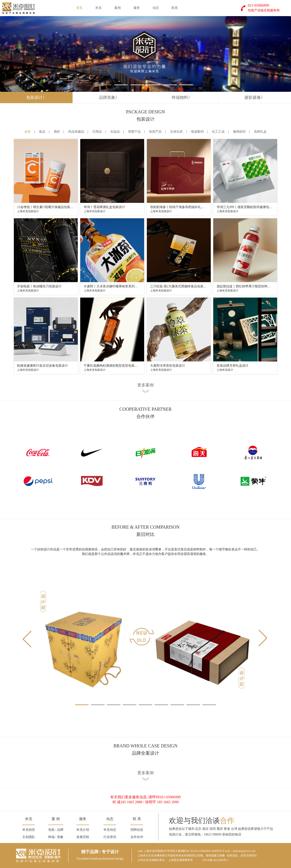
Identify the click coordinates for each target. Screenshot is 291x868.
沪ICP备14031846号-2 (215, 860)
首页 (79, 8)
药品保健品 (76, 132)
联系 (175, 8)
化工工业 (218, 132)
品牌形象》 (109, 97)
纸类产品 (155, 132)
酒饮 (57, 132)
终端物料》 (182, 97)
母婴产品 (134, 132)
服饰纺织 (239, 132)
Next (263, 639)
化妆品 (115, 132)
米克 (98, 8)
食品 (42, 132)
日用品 (97, 132)
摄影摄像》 (255, 97)
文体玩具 (176, 132)
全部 (28, 132)
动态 (156, 8)
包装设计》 (36, 97)
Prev (28, 639)
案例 (118, 8)
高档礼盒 (260, 132)
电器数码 (197, 132)
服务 (137, 8)
